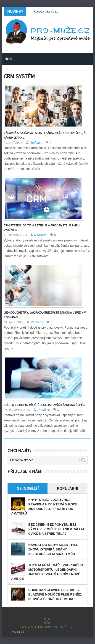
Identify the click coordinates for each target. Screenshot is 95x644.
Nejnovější (28, 488)
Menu (8, 58)
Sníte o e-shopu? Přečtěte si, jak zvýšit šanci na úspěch (45, 405)
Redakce (36, 143)
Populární (67, 488)
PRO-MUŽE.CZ (63, 627)
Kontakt (17, 632)
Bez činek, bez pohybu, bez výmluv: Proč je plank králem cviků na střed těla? (56, 529)
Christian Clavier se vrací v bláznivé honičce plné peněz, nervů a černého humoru (55, 594)
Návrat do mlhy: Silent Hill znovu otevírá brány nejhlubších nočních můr (53, 549)
